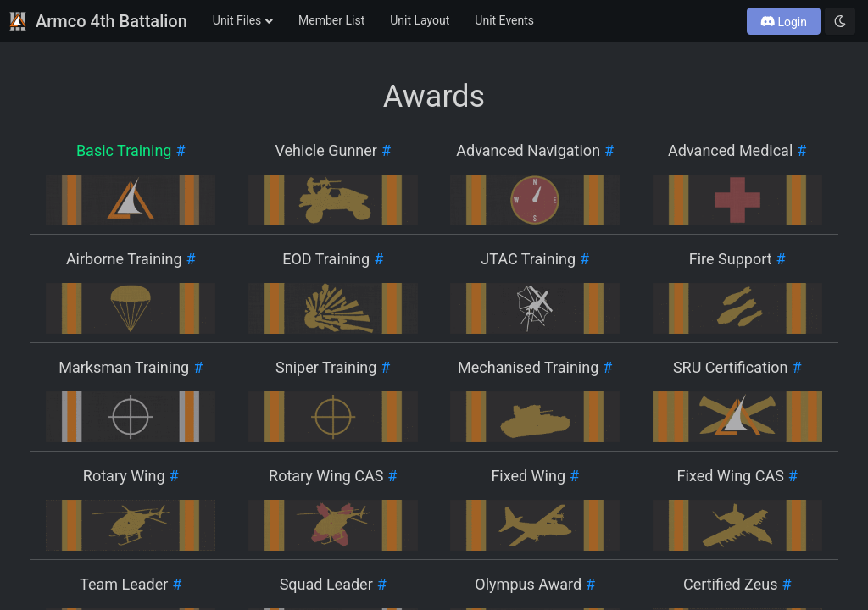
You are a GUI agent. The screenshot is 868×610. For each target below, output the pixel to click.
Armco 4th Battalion (98, 21)
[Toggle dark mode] (840, 21)
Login (784, 22)
